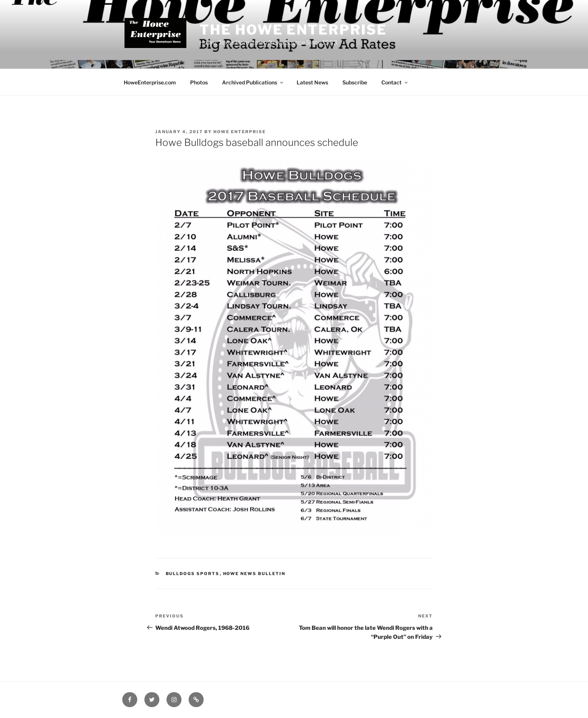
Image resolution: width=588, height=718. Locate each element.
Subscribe (355, 82)
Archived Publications (253, 82)
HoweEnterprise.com (150, 82)
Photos (199, 82)
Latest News (312, 82)
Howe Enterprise (240, 132)
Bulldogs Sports (193, 574)
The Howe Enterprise (293, 30)
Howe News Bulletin (254, 574)
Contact (395, 82)
